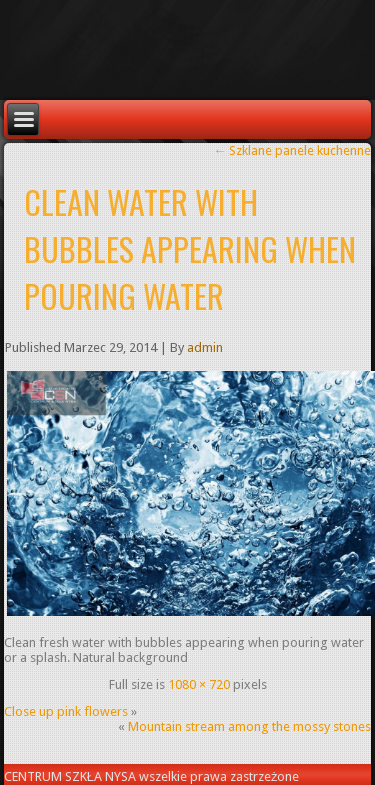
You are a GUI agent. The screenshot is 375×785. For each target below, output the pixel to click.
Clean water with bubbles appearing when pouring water (190, 248)
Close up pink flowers (66, 711)
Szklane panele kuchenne (292, 150)
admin (205, 347)
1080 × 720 (199, 684)
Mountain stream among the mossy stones (249, 726)
